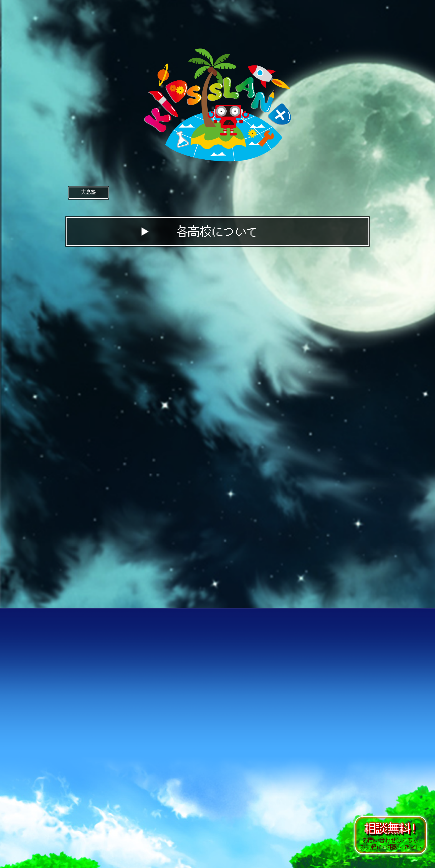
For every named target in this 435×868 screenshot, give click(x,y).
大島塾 (88, 192)
